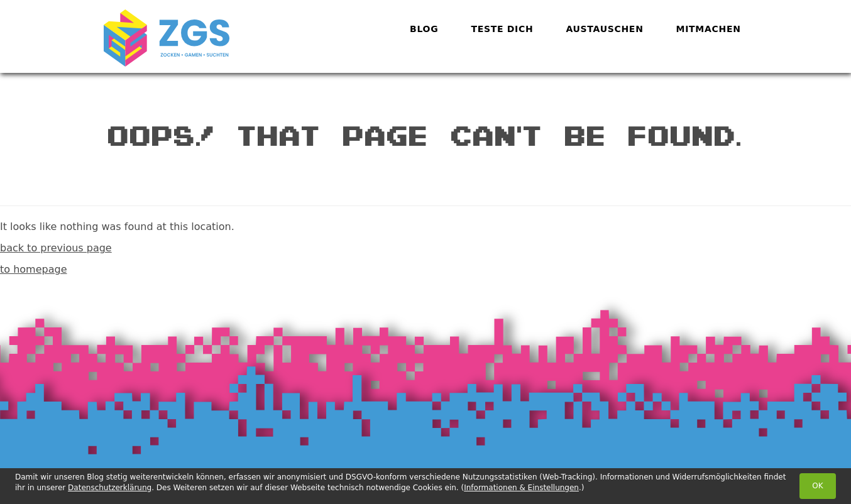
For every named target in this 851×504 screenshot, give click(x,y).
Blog (424, 29)
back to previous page (56, 248)
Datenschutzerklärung (110, 488)
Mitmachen (709, 29)
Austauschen (604, 29)
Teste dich (502, 29)
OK (817, 486)
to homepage (33, 269)
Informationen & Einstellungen (521, 488)
